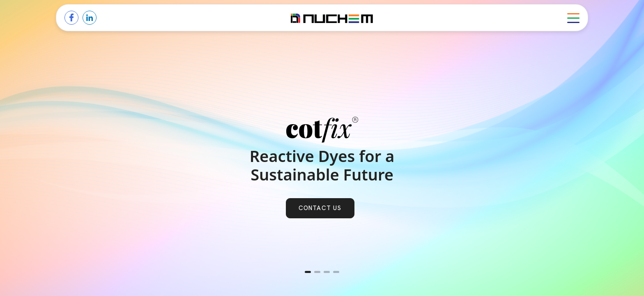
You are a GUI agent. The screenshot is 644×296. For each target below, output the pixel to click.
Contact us (320, 208)
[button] (308, 272)
